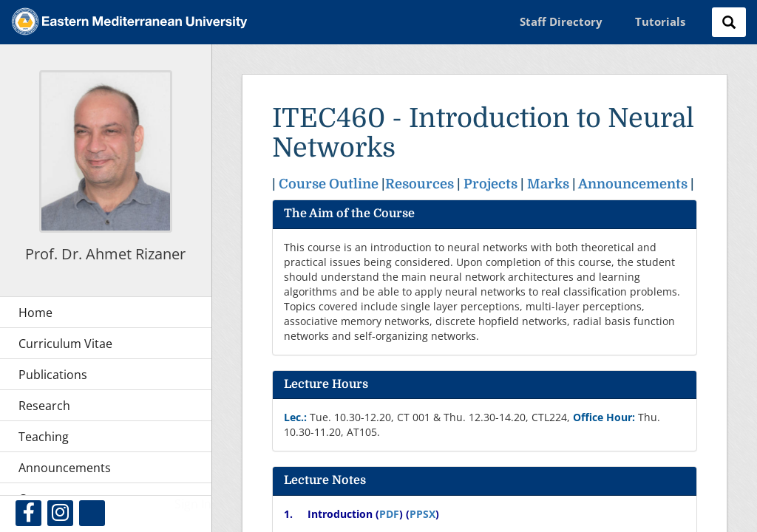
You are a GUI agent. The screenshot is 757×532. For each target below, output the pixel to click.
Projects (490, 184)
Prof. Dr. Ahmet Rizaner (105, 254)
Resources (420, 184)
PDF (389, 514)
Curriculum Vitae (65, 344)
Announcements (633, 184)
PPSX (422, 514)
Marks (550, 184)
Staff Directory (561, 21)
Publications (53, 375)
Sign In (193, 504)
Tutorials (660, 21)
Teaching (44, 437)
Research (44, 406)
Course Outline (329, 184)
